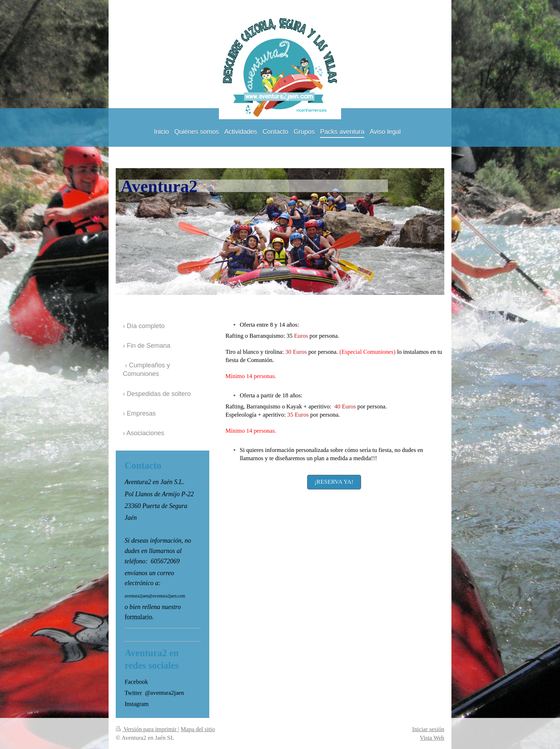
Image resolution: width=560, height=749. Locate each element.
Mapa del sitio (198, 729)
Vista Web (432, 738)
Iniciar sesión (428, 729)
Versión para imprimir (147, 729)
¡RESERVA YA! (334, 482)
